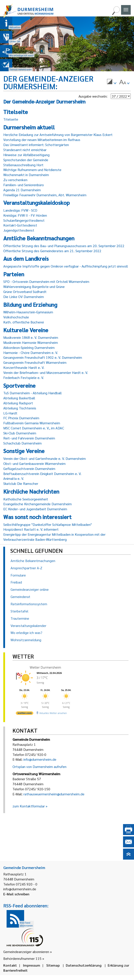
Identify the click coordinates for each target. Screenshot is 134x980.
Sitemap (53, 965)
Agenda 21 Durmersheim (22, 190)
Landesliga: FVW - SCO (20, 210)
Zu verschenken (15, 180)
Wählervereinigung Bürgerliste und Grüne (34, 287)
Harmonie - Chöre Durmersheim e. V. (31, 353)
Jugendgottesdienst (19, 230)
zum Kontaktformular (29, 806)
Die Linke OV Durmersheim (24, 297)
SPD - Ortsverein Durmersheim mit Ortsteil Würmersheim (46, 281)
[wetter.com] (25, 714)
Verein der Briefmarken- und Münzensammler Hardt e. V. (46, 372)
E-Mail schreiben (16, 894)
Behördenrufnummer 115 (22, 958)
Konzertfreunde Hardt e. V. (24, 367)
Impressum (32, 965)
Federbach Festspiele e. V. (24, 378)
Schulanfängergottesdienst (24, 220)
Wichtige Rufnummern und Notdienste (32, 170)
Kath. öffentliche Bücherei (24, 322)
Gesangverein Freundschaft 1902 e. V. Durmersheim (43, 357)
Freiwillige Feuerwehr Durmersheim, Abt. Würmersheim (45, 195)
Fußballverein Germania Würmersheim (32, 423)
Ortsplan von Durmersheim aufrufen (39, 767)
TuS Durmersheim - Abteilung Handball (32, 393)
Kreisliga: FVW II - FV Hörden (25, 215)
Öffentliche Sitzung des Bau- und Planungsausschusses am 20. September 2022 (64, 246)
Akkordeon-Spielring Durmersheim (29, 347)
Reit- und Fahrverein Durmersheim (29, 438)
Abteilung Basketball (19, 398)
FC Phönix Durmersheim (21, 418)
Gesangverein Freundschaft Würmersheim (35, 362)
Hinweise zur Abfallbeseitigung (26, 155)
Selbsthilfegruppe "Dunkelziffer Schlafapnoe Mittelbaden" (48, 524)
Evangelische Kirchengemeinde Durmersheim (38, 504)
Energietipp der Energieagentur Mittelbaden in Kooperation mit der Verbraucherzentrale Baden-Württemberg (54, 537)
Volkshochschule (16, 317)
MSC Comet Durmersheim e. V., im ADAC (34, 428)
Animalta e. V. (14, 478)
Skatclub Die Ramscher (21, 483)
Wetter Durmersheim (46, 667)
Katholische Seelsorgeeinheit (26, 499)
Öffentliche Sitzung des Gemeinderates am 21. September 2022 (52, 251)
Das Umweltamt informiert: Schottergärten (36, 145)
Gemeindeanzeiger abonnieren (26, 952)
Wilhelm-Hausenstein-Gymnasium (28, 312)
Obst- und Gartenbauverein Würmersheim (34, 463)
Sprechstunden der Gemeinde (26, 160)
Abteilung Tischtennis (20, 408)
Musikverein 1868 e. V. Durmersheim (31, 337)
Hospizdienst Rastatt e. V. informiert (31, 529)
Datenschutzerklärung (84, 965)
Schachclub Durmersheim (22, 443)
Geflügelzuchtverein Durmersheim (29, 469)
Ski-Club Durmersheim (20, 433)
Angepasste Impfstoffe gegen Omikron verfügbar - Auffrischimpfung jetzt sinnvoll (66, 266)
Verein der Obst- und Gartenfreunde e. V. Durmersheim (45, 458)
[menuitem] (112, 82)
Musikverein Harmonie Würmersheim (31, 342)
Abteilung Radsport (18, 403)
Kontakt (10, 965)
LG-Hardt (10, 413)
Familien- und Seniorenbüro (24, 185)
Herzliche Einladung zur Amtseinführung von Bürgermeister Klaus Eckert (58, 135)
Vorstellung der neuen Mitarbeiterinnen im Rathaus (42, 140)
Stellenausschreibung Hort (23, 165)
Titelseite (11, 119)
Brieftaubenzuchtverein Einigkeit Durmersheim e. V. (42, 474)
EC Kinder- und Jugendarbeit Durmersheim (35, 509)
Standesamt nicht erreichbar (25, 150)
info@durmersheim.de (40, 759)
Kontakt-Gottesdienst (20, 225)
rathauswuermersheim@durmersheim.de (54, 794)
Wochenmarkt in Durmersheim (26, 175)
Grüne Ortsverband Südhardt (25, 292)
